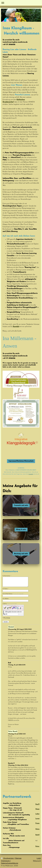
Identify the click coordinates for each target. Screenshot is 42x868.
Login (39, 858)
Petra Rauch (13, 732)
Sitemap (18, 858)
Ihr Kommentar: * (7, 576)
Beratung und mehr (21, 554)
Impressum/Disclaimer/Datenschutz (21, 461)
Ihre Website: (6, 599)
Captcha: (10, 604)
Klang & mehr (21, 530)
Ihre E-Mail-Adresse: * (13, 594)
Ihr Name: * (6, 589)
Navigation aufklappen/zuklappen (21, 3)
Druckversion (8, 858)
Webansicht (37, 861)
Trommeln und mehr (21, 505)
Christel (11, 627)
